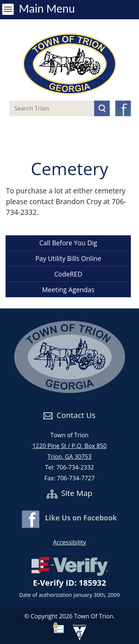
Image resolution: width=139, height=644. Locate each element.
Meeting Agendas (68, 290)
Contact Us (69, 415)
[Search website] (46, 108)
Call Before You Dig (68, 243)
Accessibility (69, 542)
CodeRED (68, 274)
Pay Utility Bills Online (68, 258)
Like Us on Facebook (69, 518)
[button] (102, 108)
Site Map (69, 493)
